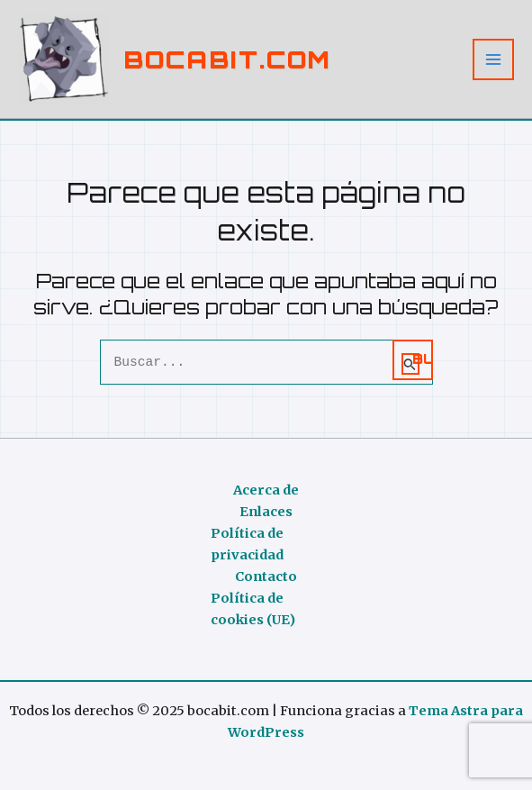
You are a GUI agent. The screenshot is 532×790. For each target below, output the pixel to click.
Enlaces (266, 512)
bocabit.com (227, 59)
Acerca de (266, 490)
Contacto (266, 577)
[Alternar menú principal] (493, 59)
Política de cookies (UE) (253, 609)
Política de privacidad (247, 544)
